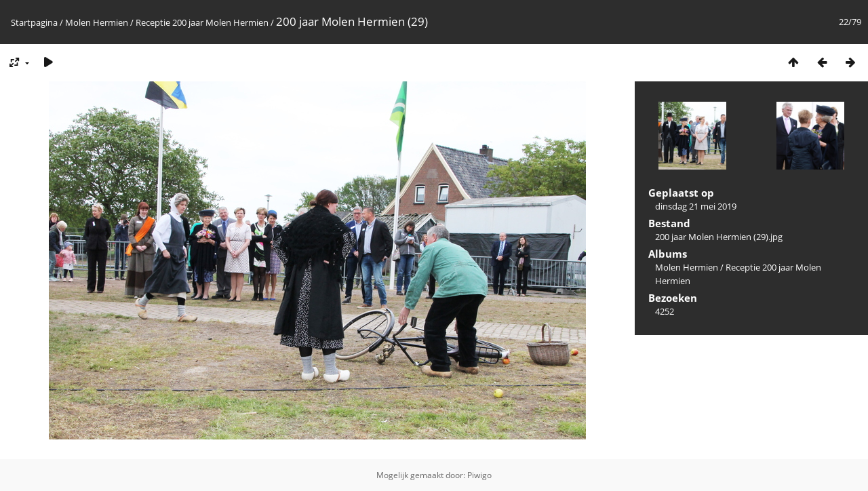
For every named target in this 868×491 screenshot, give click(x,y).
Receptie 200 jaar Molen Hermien (202, 22)
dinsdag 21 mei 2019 (696, 206)
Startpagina (34, 22)
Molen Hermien (97, 22)
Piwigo (479, 475)
